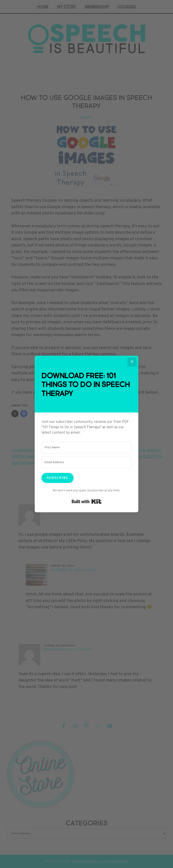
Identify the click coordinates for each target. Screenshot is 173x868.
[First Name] (86, 448)
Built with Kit (87, 501)
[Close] (132, 362)
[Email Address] (86, 462)
